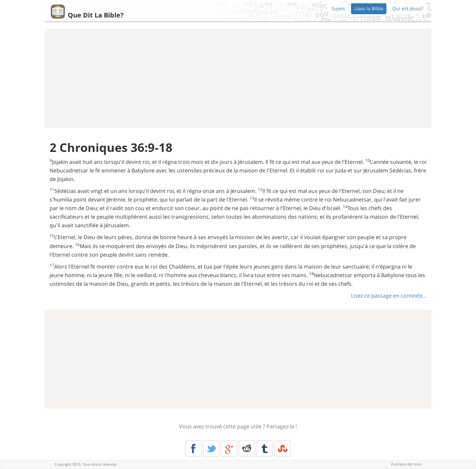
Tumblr (265, 449)
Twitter (211, 449)
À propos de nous (406, 464)
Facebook (193, 449)
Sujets (338, 8)
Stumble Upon (283, 449)
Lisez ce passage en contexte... (389, 296)
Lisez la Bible (369, 8)
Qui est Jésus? (408, 8)
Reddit (247, 449)
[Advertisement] (238, 78)
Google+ (229, 449)
